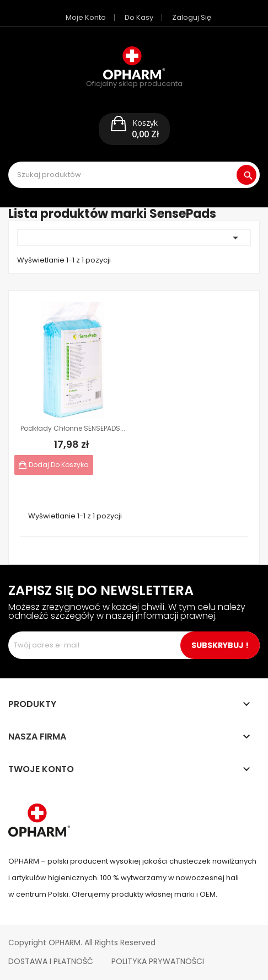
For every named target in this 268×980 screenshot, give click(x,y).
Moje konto (86, 17)
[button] (134, 129)
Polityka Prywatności (158, 961)
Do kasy (139, 17)
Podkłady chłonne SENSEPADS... (73, 428)
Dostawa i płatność (51, 961)
